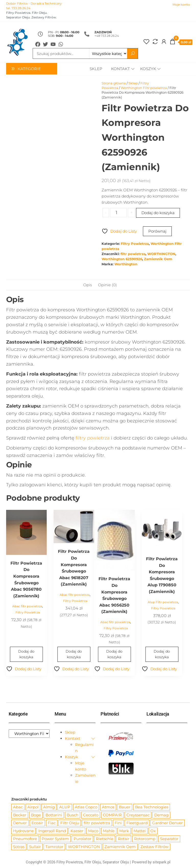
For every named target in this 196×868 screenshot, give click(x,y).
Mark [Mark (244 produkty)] (124, 831)
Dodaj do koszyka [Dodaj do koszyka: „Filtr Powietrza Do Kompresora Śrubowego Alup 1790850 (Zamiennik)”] (162, 654)
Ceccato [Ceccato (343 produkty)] (91, 815)
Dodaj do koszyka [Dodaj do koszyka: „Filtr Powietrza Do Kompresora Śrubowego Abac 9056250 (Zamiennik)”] (114, 654)
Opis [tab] (88, 285)
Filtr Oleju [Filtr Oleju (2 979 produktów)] (70, 823)
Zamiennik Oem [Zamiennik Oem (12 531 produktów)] (120, 847)
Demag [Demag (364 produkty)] (161, 815)
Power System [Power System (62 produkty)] (55, 839)
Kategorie (29, 69)
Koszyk (148, 69)
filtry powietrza (93, 438)
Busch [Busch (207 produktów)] (72, 815)
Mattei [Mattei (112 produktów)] (140, 831)
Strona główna (114, 83)
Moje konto (181, 4)
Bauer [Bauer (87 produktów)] (125, 807)
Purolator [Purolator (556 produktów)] (82, 839)
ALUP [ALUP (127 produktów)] (65, 807)
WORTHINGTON (161, 254)
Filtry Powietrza (135, 244)
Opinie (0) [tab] (107, 285)
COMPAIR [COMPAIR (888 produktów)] (112, 815)
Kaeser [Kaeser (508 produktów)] (77, 831)
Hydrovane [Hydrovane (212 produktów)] (23, 831)
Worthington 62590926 (122, 259)
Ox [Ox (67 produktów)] (153, 831)
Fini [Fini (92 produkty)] (118, 823)
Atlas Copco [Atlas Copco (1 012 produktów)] (86, 807)
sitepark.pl (162, 862)
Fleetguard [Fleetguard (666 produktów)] (137, 823)
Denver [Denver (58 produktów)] (20, 823)
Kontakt (119, 69)
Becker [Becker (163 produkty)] (20, 815)
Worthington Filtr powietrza (144, 88)
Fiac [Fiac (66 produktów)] (52, 823)
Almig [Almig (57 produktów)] (49, 807)
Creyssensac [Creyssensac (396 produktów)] (138, 815)
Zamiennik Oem (158, 259)
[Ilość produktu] (118, 213)
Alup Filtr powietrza (163, 602)
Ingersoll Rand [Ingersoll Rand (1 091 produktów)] (52, 831)
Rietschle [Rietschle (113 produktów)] (105, 839)
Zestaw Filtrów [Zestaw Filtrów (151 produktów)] (154, 847)
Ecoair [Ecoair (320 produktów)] (37, 823)
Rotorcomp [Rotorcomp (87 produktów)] (145, 839)
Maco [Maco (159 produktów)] (93, 831)
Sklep (95, 69)
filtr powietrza (133, 254)
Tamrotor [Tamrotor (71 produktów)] (54, 847)
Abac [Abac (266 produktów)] (18, 807)
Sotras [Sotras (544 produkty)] (19, 847)
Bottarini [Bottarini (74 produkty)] (54, 815)
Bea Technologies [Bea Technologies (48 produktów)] (152, 807)
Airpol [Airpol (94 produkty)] (33, 807)
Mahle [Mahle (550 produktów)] (109, 831)
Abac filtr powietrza (27, 606)
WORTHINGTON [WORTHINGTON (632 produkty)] (84, 847)
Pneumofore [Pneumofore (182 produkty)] (25, 839)
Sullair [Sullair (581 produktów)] (35, 847)
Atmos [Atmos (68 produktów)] (108, 807)
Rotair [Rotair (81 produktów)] (124, 839)
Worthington (126, 264)
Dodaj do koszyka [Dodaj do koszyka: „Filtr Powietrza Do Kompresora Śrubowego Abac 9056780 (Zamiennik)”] (26, 654)
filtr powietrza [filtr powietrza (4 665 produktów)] (97, 823)
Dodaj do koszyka (158, 213)
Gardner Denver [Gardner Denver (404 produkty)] (167, 823)
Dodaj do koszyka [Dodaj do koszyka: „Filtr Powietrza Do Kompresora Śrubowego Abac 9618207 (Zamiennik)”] (74, 654)
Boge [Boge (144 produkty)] (36, 815)
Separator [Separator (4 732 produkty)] (169, 839)
